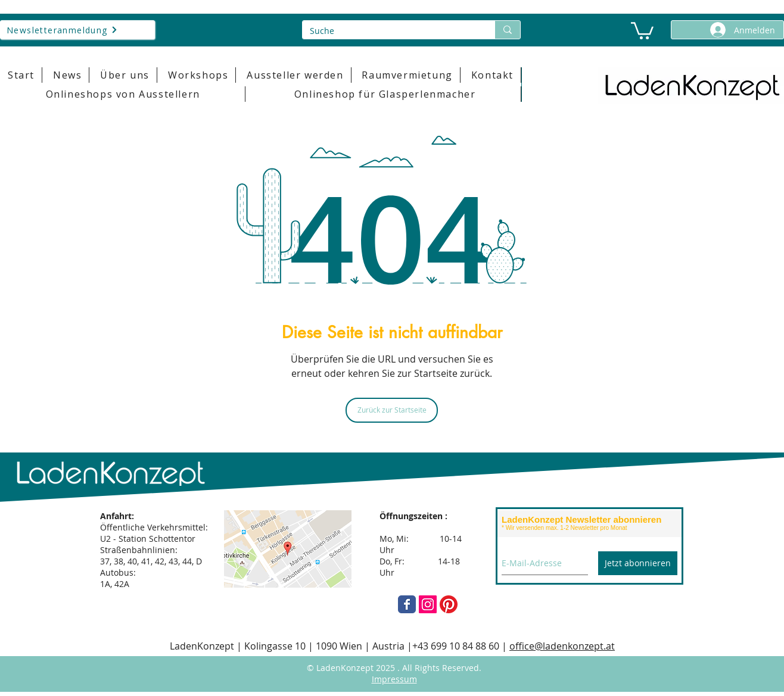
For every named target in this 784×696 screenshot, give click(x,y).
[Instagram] (428, 604)
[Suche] (390, 31)
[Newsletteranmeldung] (77, 30)
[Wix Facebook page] (407, 604)
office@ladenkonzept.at (562, 646)
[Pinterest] (449, 604)
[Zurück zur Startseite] (392, 410)
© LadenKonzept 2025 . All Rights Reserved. (394, 668)
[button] (642, 30)
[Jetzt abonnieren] (638, 563)
